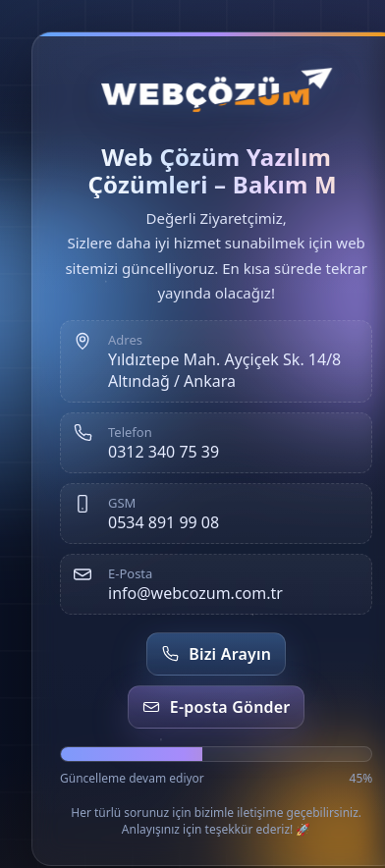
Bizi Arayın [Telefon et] (216, 654)
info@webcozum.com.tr (195, 593)
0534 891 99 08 (164, 522)
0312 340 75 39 (164, 452)
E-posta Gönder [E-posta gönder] (217, 707)
